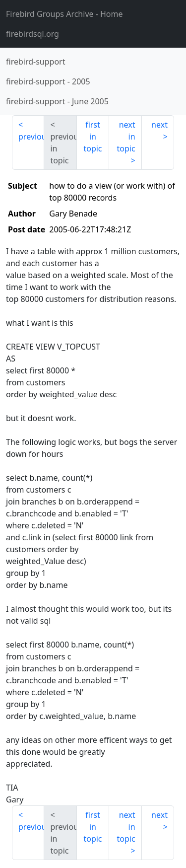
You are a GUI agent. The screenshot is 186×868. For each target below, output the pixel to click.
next (159, 125)
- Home (64, 14)
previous (31, 137)
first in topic (93, 137)
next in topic (126, 137)
